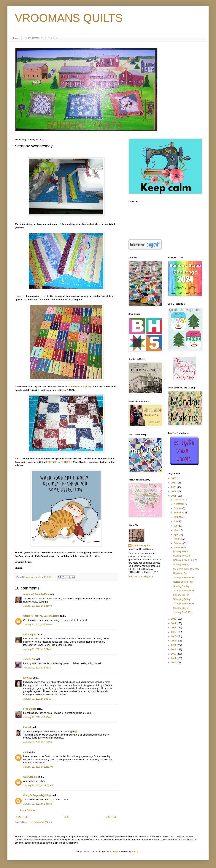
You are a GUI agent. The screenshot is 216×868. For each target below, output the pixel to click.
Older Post (111, 817)
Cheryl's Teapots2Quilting (37, 795)
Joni (26, 752)
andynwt (114, 852)
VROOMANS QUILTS (69, 18)
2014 (174, 645)
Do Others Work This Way (186, 569)
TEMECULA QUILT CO (59, 462)
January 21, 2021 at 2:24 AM (37, 649)
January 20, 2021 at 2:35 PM (37, 606)
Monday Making (181, 551)
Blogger (135, 852)
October (178, 508)
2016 (174, 636)
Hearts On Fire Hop (183, 582)
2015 (174, 641)
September (180, 513)
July (176, 521)
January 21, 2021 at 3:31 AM (37, 668)
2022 (174, 491)
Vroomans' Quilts (141, 546)
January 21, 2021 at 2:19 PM (37, 742)
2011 (174, 658)
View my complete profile (141, 576)
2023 (174, 487)
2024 (174, 483)
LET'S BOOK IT (34, 38)
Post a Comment (28, 810)
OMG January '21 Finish (185, 560)
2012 (174, 654)
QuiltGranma (30, 777)
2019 (174, 623)
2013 (174, 649)
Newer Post (22, 817)
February (178, 543)
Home (15, 38)
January (178, 548)
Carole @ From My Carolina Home (41, 616)
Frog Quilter (30, 709)
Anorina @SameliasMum (36, 594)
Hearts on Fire (180, 573)
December (179, 500)
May (176, 530)
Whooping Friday (182, 599)
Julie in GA (29, 659)
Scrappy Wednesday (184, 578)
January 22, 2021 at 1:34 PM (37, 804)
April (176, 535)
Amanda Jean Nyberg (79, 386)
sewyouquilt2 (30, 635)
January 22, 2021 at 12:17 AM (38, 767)
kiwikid (27, 727)
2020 (174, 619)
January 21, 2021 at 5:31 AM (37, 699)
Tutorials (53, 38)
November (179, 504)
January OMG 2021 (183, 612)
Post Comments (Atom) (40, 822)
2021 (174, 496)
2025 (174, 478)
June (176, 526)
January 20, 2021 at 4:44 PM (37, 624)
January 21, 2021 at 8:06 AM (37, 717)
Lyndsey (28, 678)
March (177, 539)
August (178, 517)
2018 (174, 628)
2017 (174, 632)
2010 (174, 663)
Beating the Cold (181, 556)
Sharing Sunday (181, 586)
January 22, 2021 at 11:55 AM (38, 785)
